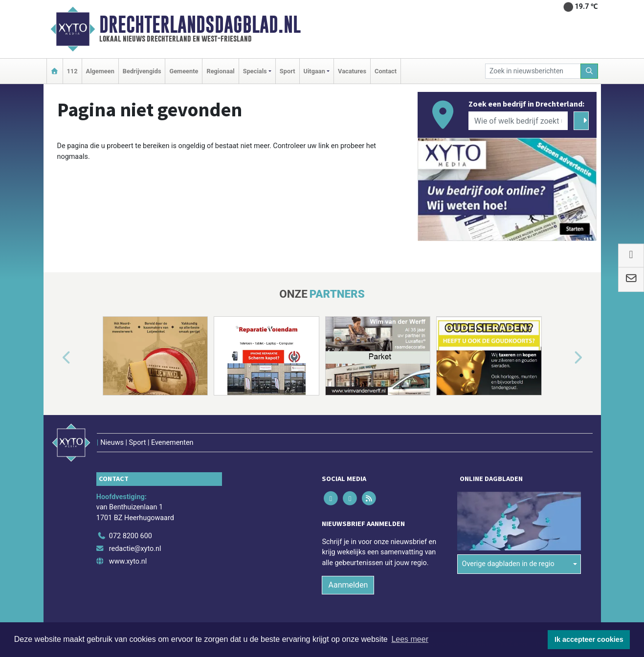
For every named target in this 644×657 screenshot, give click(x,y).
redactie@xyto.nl (135, 549)
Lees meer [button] (410, 639)
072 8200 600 (131, 536)
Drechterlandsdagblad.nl (200, 24)
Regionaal (220, 71)
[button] (55, 358)
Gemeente (184, 71)
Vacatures (352, 71)
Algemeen (100, 71)
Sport (288, 71)
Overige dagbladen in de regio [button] (508, 564)
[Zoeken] (589, 71)
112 (72, 71)
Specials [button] (255, 71)
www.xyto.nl (128, 561)
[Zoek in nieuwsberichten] (533, 71)
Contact (386, 71)
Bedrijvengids (142, 71)
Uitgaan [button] (314, 71)
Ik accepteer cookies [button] (589, 639)
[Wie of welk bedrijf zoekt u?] (518, 121)
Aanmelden (348, 585)
